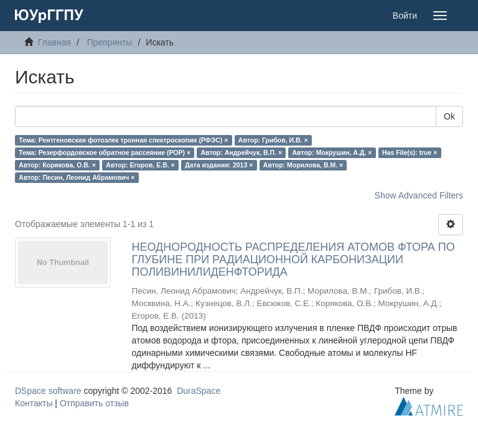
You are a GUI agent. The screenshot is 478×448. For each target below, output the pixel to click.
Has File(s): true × (410, 152)
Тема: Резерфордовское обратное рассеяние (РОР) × (105, 152)
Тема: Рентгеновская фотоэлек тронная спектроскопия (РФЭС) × (123, 140)
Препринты (110, 42)
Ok (449, 116)
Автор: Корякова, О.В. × (57, 165)
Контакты (34, 403)
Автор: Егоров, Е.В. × (140, 165)
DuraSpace (199, 391)
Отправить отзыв (94, 403)
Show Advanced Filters (419, 195)
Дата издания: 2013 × (219, 165)
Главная (54, 42)
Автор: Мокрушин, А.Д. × (332, 152)
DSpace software (48, 391)
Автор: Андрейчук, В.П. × (241, 152)
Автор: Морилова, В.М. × (303, 165)
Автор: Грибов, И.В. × (273, 140)
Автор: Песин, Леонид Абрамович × (77, 177)
